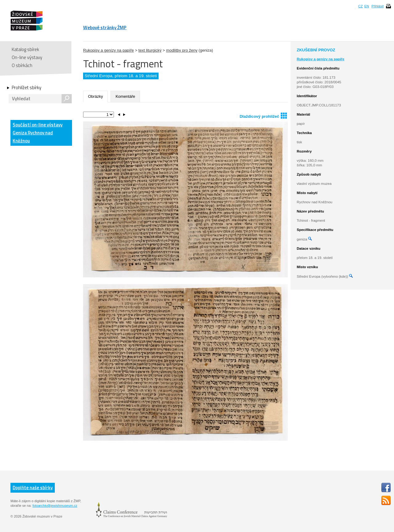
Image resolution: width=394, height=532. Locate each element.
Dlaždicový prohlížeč (263, 115)
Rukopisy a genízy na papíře (109, 50)
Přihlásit (378, 6)
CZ (361, 6)
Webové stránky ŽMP (105, 28)
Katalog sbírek (25, 49)
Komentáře (125, 96)
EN (366, 6)
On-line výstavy (27, 57)
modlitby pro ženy (182, 50)
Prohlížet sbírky (26, 88)
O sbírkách (22, 65)
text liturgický (150, 50)
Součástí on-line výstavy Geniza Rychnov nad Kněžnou (38, 133)
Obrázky (95, 96)
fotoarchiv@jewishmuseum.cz (55, 506)
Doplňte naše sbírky (33, 488)
